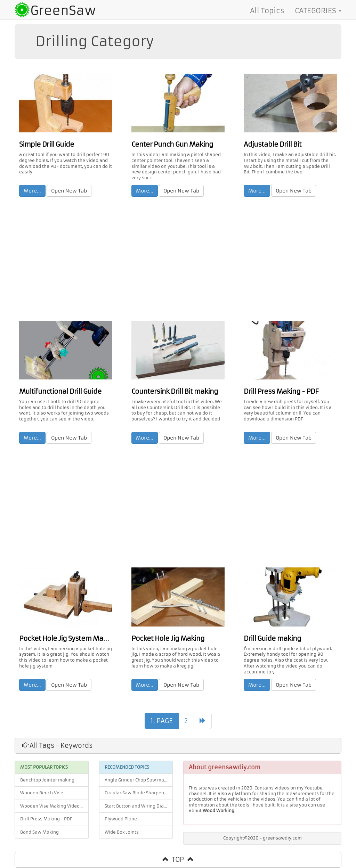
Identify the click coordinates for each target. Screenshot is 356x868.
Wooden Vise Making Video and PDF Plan (54, 806)
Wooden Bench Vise (42, 794)
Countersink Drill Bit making (172, 391)
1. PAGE (162, 721)
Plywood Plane (121, 820)
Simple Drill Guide (45, 144)
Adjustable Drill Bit (272, 144)
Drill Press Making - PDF (279, 391)
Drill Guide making (271, 638)
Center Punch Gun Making (169, 144)
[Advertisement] (178, 260)
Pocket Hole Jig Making (165, 638)
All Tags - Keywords (57, 746)
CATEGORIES (318, 11)
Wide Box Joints (122, 833)
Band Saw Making (39, 833)
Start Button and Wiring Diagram (139, 806)
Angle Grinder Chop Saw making (139, 780)
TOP (178, 860)
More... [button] (33, 190)
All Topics (267, 11)
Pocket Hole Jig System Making (65, 638)
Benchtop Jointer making (47, 780)
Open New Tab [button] (69, 190)
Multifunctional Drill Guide (58, 391)
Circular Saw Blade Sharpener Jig (139, 794)
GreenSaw (63, 11)
